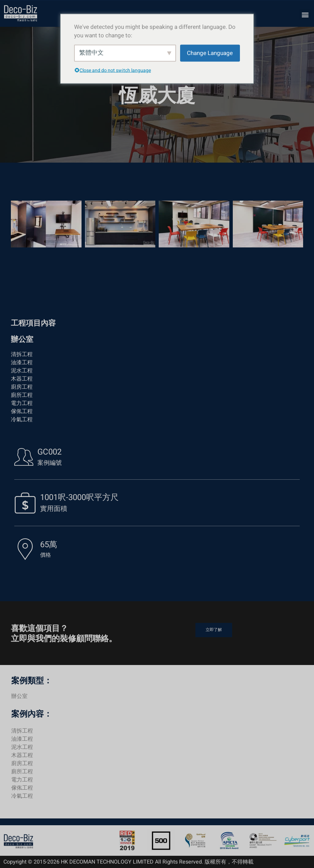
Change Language (210, 53)
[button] (305, 14)
